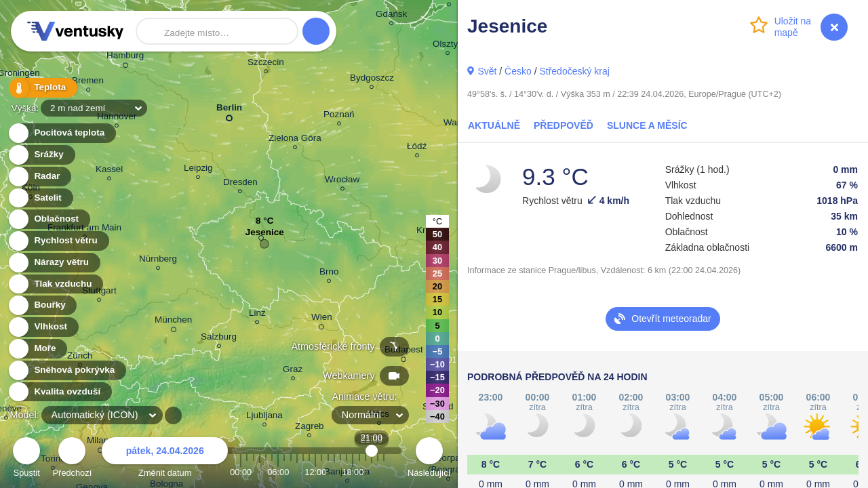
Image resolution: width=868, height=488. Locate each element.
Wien (322, 319)
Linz (257, 315)
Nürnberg (158, 261)
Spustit (26, 459)
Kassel (109, 171)
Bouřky (42, 305)
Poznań (339, 116)
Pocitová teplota (61, 133)
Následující (429, 459)
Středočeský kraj (574, 71)
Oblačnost (48, 219)
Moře (37, 349)
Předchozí (73, 459)
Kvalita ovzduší (59, 392)
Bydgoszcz (372, 80)
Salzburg (219, 339)
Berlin (229, 110)
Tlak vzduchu (55, 284)
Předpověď (564, 125)
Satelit (40, 198)
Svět (487, 71)
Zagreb (310, 428)
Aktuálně (494, 125)
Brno (329, 273)
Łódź (417, 148)
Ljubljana (264, 417)
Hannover (117, 118)
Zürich (80, 358)
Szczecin (266, 64)
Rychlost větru (58, 241)
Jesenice (265, 236)
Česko (518, 71)
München (173, 322)
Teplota (42, 88)
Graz (293, 371)
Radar (39, 177)
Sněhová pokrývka (66, 370)
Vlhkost (43, 327)
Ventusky (73, 31)
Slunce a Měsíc (647, 125)
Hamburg (125, 58)
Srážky (41, 155)
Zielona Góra (295, 140)
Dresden (240, 184)
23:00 (384, 472)
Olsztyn (448, 46)
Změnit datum (165, 459)
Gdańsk (391, 16)
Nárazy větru (54, 263)
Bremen (88, 82)
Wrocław (342, 181)
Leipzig (198, 170)
